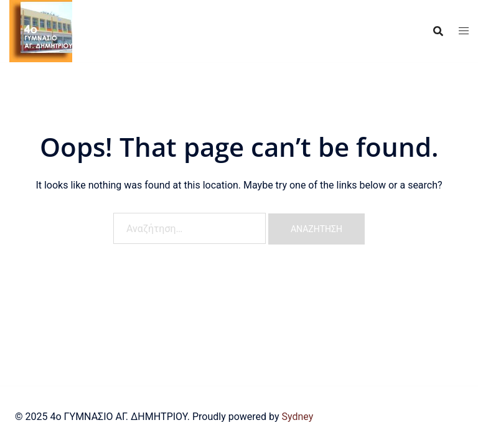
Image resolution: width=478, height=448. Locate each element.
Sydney (297, 417)
